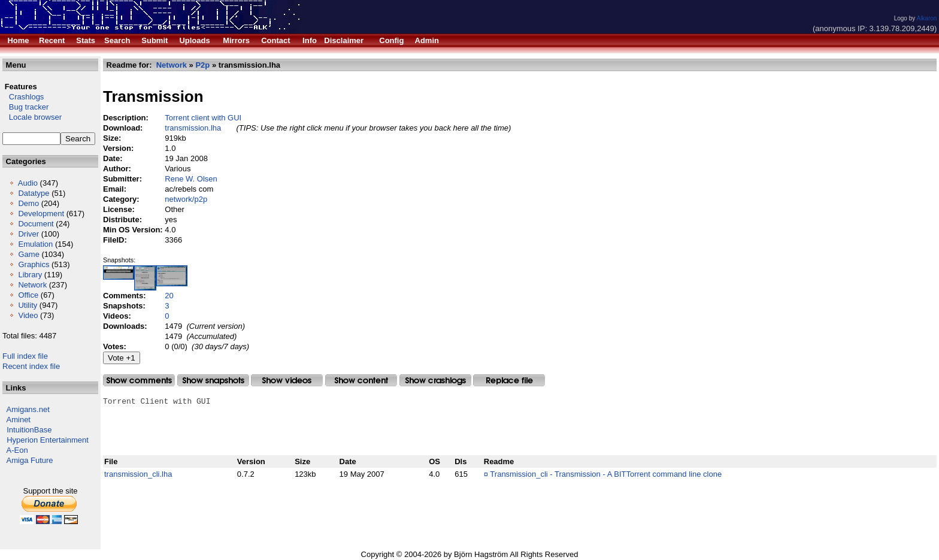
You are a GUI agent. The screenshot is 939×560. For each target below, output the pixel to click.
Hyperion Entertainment (48, 440)
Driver (28, 234)
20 (169, 296)
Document (36, 224)
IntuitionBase (29, 430)
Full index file (25, 356)
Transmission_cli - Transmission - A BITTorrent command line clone (606, 474)
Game (28, 254)
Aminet (19, 420)
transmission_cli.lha (138, 474)
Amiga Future (30, 460)
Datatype (34, 193)
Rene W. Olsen (191, 179)
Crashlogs (23, 97)
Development (41, 214)
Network (32, 285)
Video (28, 315)
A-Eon (17, 450)
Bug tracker (25, 107)
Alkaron (926, 18)
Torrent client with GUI (203, 118)
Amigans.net (28, 409)
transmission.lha (193, 128)
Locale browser (32, 117)
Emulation (35, 244)
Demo (28, 203)
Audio (28, 183)
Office (28, 295)
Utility (28, 305)
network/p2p (186, 199)
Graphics (34, 264)
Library (30, 275)
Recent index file (31, 366)
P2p (202, 65)
